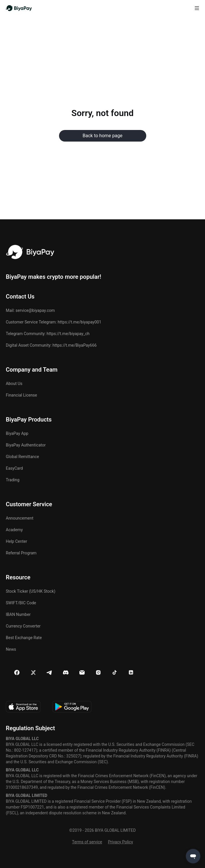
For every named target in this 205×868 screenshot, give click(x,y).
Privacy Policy (120, 842)
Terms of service (87, 842)
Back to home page (102, 136)
